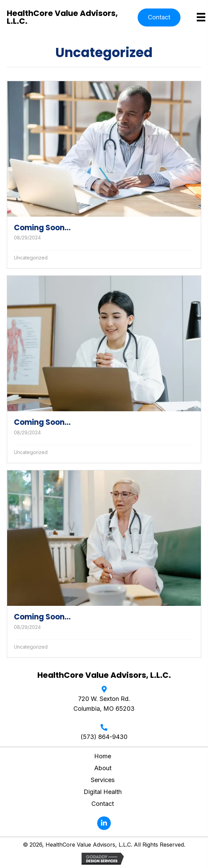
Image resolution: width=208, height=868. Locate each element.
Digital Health (103, 792)
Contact (103, 804)
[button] (159, 17)
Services (103, 780)
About (103, 768)
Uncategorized (31, 258)
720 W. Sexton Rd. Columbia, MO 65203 (104, 704)
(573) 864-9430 (104, 737)
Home (103, 756)
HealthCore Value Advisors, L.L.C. (62, 17)
